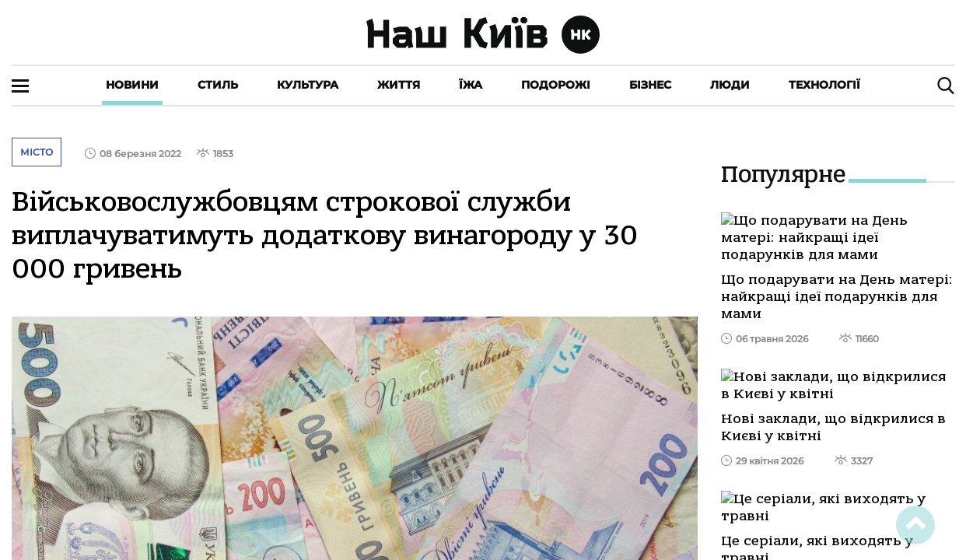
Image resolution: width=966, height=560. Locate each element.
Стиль (218, 85)
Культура (308, 85)
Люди (730, 85)
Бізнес (650, 85)
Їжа (471, 85)
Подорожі (556, 85)
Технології (824, 85)
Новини (132, 85)
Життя (399, 85)
